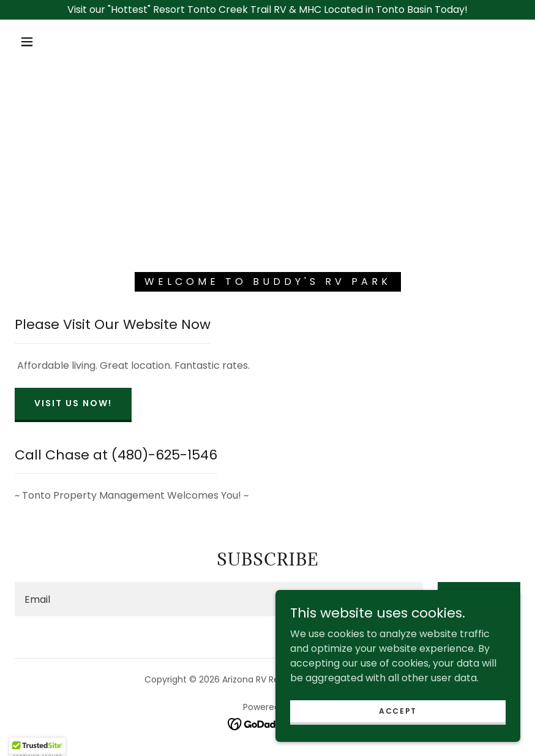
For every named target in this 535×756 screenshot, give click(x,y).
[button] (27, 42)
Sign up (479, 597)
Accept (398, 735)
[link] (268, 724)
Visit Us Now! (73, 403)
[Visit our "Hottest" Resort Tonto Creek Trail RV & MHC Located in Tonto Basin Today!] (267, 10)
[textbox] (219, 599)
